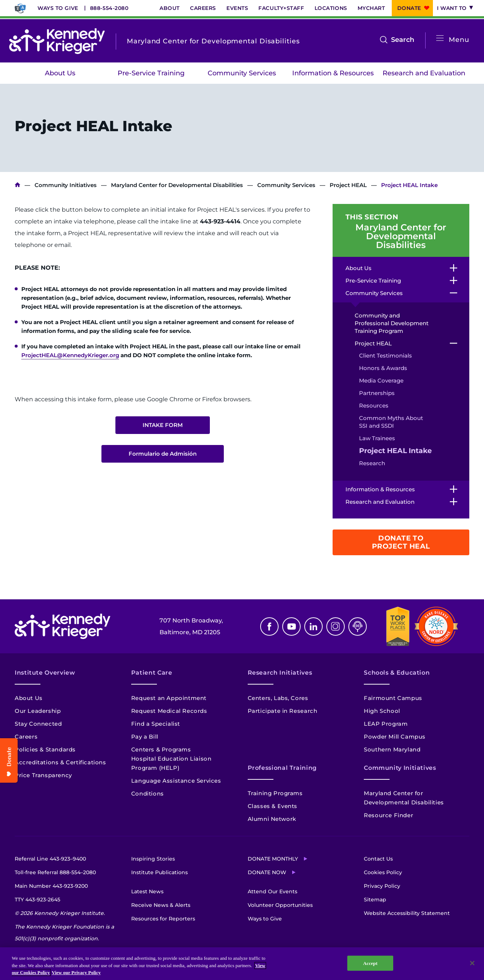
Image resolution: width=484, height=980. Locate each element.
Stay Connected (38, 724)
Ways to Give (58, 8)
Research (372, 463)
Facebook (269, 627)
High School (382, 711)
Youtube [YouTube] (291, 627)
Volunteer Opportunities (280, 905)
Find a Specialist (156, 724)
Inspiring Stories (153, 859)
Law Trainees (377, 438)
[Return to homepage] (57, 41)
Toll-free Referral (55, 872)
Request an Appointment (169, 698)
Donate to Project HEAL (401, 542)
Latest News (147, 891)
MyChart (371, 8)
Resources (374, 405)
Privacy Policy (382, 886)
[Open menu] (440, 38)
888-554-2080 (109, 8)
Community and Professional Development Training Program (392, 323)
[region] (242, 964)
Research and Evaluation (424, 73)
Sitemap (375, 900)
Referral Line (50, 859)
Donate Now (267, 872)
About (170, 8)
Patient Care (152, 673)
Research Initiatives (280, 673)
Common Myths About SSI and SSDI (391, 422)
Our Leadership (38, 711)
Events (237, 8)
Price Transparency (43, 775)
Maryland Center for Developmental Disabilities (177, 185)
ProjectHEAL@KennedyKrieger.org (70, 355)
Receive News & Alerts (161, 905)
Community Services (242, 73)
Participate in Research (283, 711)
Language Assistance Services (176, 781)
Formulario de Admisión (163, 454)
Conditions (148, 794)
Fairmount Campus (393, 698)
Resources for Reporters (163, 919)
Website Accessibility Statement (407, 913)
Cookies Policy (383, 872)
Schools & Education (397, 673)
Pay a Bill (145, 737)
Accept (370, 963)
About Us (60, 73)
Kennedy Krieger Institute (17, 185)
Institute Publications (159, 872)
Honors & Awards (383, 368)
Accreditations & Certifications (60, 762)
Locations (331, 8)
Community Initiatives (66, 185)
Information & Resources (333, 73)
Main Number (51, 886)
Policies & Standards (45, 749)
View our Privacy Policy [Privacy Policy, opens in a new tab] (76, 972)
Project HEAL (348, 185)
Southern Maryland (392, 749)
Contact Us (378, 859)
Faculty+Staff (281, 8)
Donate (409, 8)
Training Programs (275, 793)
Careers (203, 8)
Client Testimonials (386, 356)
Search (403, 40)
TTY (37, 900)
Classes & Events (273, 806)
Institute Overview (45, 673)
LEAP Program (386, 724)
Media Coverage (381, 380)
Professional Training (282, 768)
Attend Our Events (273, 891)
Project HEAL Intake (395, 451)
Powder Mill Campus (395, 737)
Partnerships (377, 393)
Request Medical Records (169, 711)
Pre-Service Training (151, 73)
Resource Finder (388, 815)
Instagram (336, 627)
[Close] (472, 963)
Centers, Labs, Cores (278, 698)
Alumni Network (272, 819)
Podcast (358, 627)
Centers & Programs (161, 749)
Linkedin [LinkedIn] (313, 627)
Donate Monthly (273, 859)
